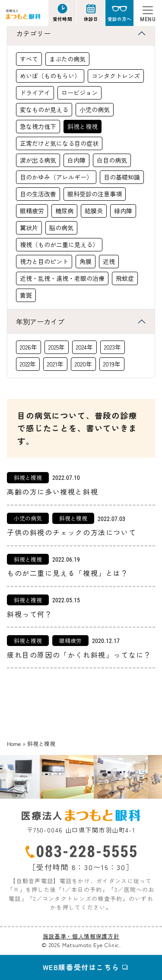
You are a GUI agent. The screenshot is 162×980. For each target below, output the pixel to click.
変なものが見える (44, 109)
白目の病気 (112, 160)
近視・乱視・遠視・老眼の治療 (62, 278)
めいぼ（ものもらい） (50, 76)
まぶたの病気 (67, 59)
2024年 (84, 347)
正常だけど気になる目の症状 (59, 143)
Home (14, 744)
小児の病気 (95, 109)
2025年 (57, 347)
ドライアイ (35, 93)
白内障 (76, 160)
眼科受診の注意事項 (95, 194)
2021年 (55, 364)
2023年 (113, 347)
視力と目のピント (44, 261)
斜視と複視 (83, 126)
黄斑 (26, 295)
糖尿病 (64, 211)
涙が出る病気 (38, 160)
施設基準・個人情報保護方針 (81, 936)
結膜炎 (94, 211)
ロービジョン (79, 93)
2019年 (112, 364)
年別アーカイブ (40, 321)
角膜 (86, 261)
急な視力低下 (38, 126)
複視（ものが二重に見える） (59, 244)
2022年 (28, 364)
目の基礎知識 (122, 177)
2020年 (83, 364)
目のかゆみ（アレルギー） (56, 177)
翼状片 (29, 228)
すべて (29, 59)
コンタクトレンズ (116, 76)
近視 (109, 261)
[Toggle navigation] (148, 13)
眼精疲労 (32, 211)
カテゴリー (33, 33)
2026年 (29, 347)
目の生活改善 (38, 194)
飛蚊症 (125, 278)
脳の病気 (61, 228)
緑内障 (123, 211)
